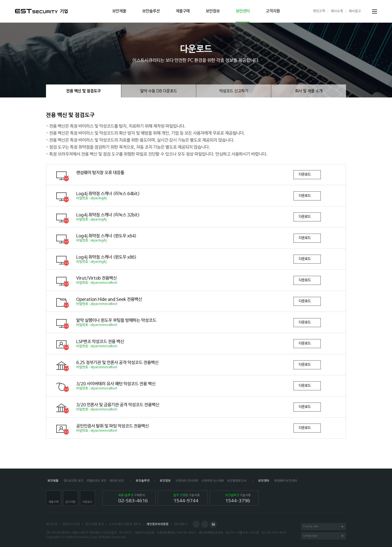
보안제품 (119, 11)
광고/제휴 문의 (94, 524)
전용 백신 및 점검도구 (83, 91)
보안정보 (213, 11)
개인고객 (319, 11)
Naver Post (213, 524)
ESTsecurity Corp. (85, 537)
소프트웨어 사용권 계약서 (125, 524)
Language (323, 536)
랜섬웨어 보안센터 (286, 481)
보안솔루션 (151, 11)
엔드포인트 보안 (73, 481)
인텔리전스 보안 (96, 481)
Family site (323, 527)
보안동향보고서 (237, 481)
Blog (205, 524)
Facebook (196, 524)
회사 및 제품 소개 (309, 91)
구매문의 (133, 499)
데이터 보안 (117, 481)
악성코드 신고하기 (234, 91)
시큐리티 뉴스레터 (213, 481)
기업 (64, 11)
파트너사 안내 (71, 524)
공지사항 (70, 502)
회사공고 (355, 11)
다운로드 (305, 175)
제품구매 (183, 11)
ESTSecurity (36, 11)
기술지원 (187, 499)
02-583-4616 (276, 533)
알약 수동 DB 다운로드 (159, 91)
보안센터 (243, 11)
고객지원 (273, 11)
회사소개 (337, 11)
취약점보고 (181, 524)
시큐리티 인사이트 (187, 481)
